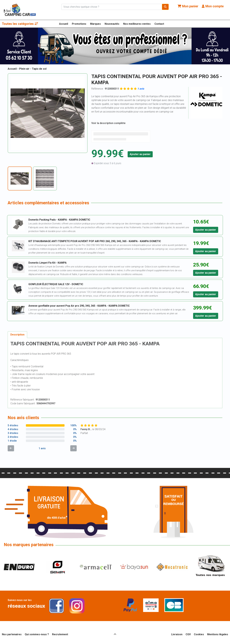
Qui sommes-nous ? (37, 634)
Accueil (64, 24)
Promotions (79, 24)
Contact (159, 24)
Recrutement (60, 634)
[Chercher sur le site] (112, 7)
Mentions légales (218, 634)
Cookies (199, 634)
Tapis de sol (39, 69)
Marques (95, 24)
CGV (188, 634)
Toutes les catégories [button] (20, 24)
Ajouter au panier (140, 154)
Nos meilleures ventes (137, 24)
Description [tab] (17, 335)
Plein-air (25, 69)
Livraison (177, 634)
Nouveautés (112, 24)
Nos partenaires (12, 634)
